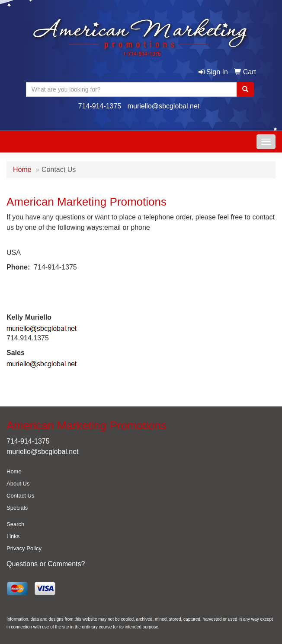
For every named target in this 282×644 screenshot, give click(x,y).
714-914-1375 (100, 106)
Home (22, 170)
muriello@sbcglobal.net (164, 106)
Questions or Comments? (46, 564)
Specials (17, 508)
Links (13, 536)
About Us (18, 484)
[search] (245, 89)
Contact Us (20, 496)
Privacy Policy (24, 548)
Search (15, 524)
